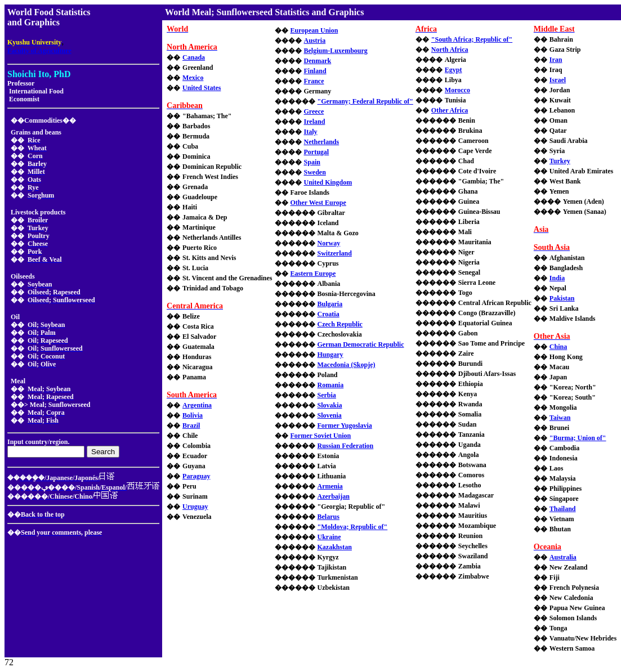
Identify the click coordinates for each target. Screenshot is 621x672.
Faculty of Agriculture (39, 51)
